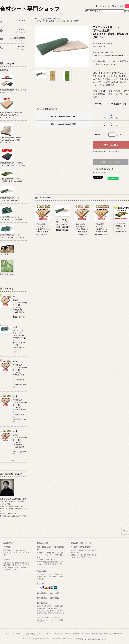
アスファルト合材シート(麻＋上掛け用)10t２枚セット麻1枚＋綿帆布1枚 (66, 223)
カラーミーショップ (28, 639)
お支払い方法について (63, 634)
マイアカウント (104, 6)
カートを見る (122, 6)
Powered (90, 639)
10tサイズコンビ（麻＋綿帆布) (68, 21)
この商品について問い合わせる (111, 162)
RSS (115, 634)
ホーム (8, 634)
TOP (37, 19)
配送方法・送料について (82, 634)
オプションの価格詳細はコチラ (46, 109)
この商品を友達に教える (104, 169)
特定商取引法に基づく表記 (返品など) (106, 151)
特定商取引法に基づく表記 (102, 634)
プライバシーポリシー (45, 634)
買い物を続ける (101, 173)
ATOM (121, 634)
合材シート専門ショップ (30, 9)
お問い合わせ (30, 634)
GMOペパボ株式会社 (54, 639)
